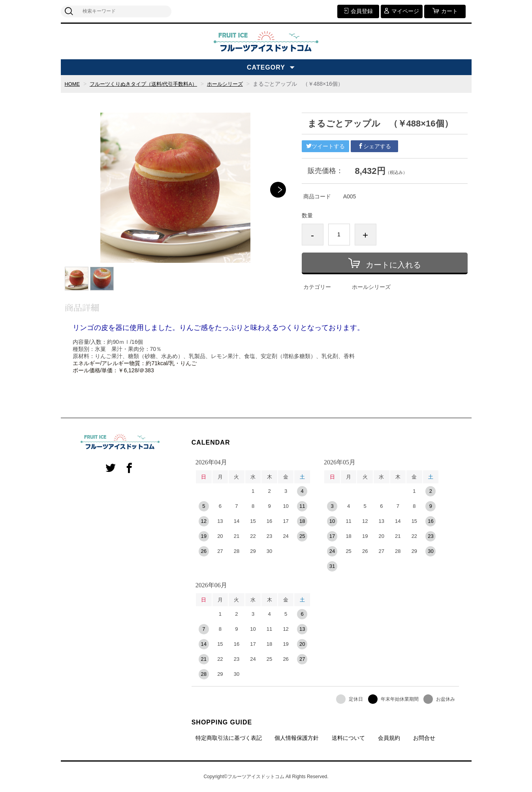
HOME (73, 84)
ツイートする (325, 146)
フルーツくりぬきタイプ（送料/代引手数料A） (149, 84)
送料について (348, 738)
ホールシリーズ (236, 84)
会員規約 (389, 738)
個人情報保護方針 (297, 738)
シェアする (374, 146)
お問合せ (424, 738)
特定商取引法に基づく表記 (229, 738)
